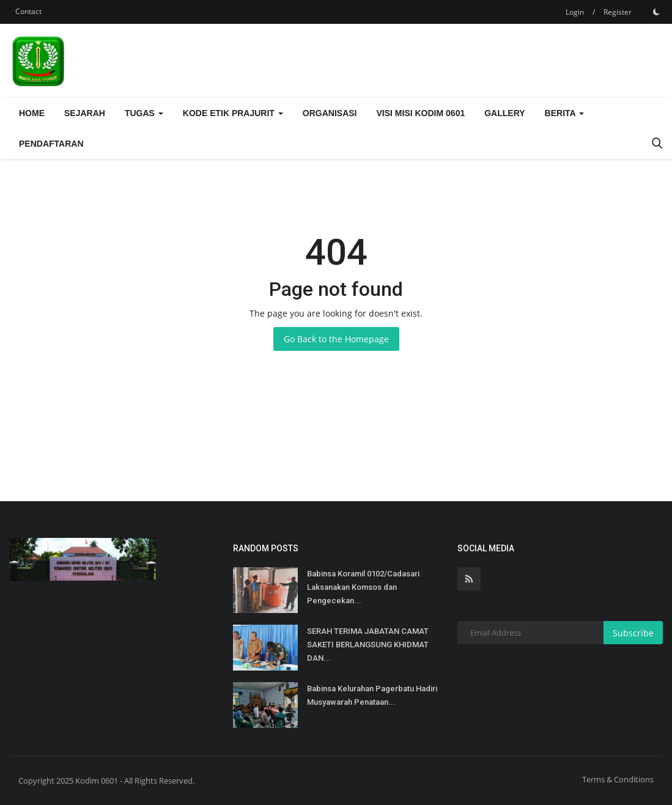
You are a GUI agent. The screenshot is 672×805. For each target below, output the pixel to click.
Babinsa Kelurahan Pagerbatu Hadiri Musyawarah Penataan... (372, 695)
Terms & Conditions (618, 779)
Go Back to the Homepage (336, 339)
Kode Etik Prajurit (233, 113)
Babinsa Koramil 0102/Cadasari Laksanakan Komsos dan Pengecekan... (363, 587)
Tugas (144, 113)
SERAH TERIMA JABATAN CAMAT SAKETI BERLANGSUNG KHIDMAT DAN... (368, 645)
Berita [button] (564, 113)
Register (618, 12)
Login (575, 12)
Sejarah (85, 113)
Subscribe (633, 633)
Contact (28, 11)
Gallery (504, 113)
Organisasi (330, 113)
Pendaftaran (51, 144)
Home (32, 113)
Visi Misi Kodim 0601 (421, 113)
